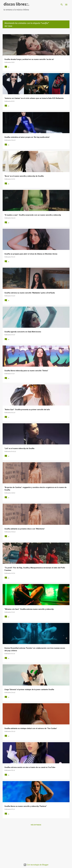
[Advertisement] (36, 844)
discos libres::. (16, 4)
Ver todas (8, 26)
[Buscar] (62, 5)
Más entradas (36, 825)
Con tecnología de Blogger (36, 865)
